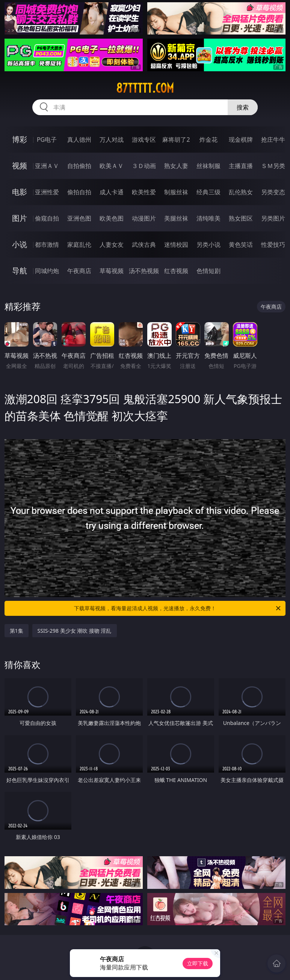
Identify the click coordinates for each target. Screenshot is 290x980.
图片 (20, 218)
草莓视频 (112, 271)
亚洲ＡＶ (47, 166)
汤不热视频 (144, 271)
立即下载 (198, 963)
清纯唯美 (208, 218)
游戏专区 (144, 140)
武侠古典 (144, 245)
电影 (20, 192)
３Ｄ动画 (144, 166)
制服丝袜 (176, 192)
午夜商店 (79, 271)
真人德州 (79, 140)
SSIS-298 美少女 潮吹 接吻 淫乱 (75, 631)
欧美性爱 (144, 192)
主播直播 (241, 166)
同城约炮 (47, 271)
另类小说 (208, 245)
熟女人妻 (176, 166)
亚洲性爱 (47, 192)
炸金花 (208, 140)
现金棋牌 (241, 140)
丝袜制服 (208, 166)
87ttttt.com (145, 88)
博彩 (20, 139)
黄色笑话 (241, 245)
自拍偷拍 (79, 166)
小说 (20, 244)
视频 (20, 166)
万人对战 (112, 140)
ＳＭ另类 (273, 166)
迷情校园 (176, 245)
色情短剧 (208, 271)
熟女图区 (241, 218)
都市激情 (47, 245)
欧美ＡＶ (112, 166)
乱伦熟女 (241, 192)
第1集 (17, 631)
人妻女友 (112, 245)
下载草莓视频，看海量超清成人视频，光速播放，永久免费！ (178, 608)
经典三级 (208, 192)
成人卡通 (112, 192)
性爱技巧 (273, 245)
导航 (20, 271)
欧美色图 (112, 218)
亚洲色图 (79, 218)
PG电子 (47, 140)
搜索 (243, 107)
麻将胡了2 (176, 140)
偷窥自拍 (47, 218)
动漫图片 (144, 218)
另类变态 (273, 192)
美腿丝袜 (176, 218)
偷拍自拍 (79, 192)
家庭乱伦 (79, 245)
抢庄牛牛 (273, 140)
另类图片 (273, 218)
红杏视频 (176, 271)
